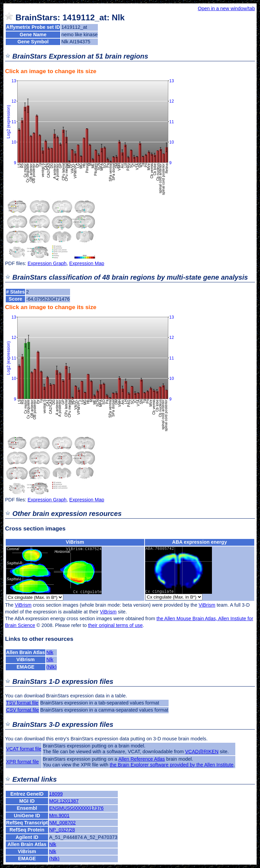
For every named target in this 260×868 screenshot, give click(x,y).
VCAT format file (24, 749)
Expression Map (87, 263)
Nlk (50, 652)
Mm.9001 (59, 816)
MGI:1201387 (64, 801)
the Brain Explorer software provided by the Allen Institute (172, 765)
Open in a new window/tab (226, 8)
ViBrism (75, 542)
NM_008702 (62, 823)
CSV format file (23, 710)
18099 (56, 794)
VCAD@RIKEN (202, 752)
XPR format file (23, 762)
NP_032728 (62, 830)
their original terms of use (115, 625)
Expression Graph (47, 263)
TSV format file (22, 703)
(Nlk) (51, 667)
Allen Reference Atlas (142, 759)
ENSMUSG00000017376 (76, 808)
